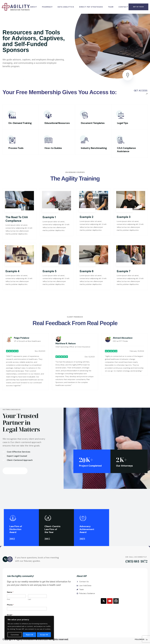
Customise (15, 635)
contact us (16, 471)
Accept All (44, 635)
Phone (10, 605)
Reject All (29, 635)
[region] (29, 628)
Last (30, 599)
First (9, 599)
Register (14, 76)
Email (10, 615)
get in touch (138, 7)
